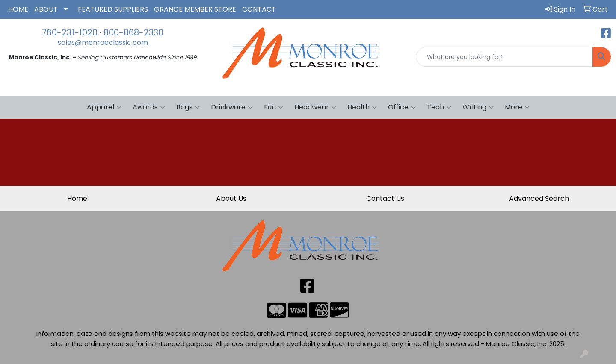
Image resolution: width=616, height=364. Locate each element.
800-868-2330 (133, 32)
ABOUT (46, 9)
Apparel (104, 107)
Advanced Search (539, 198)
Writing (478, 107)
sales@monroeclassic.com (103, 43)
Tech (439, 107)
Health (362, 107)
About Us (231, 198)
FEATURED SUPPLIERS (113, 9)
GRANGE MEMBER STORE (195, 9)
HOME (18, 9)
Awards (149, 107)
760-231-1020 (70, 32)
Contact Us (385, 198)
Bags (188, 107)
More (517, 107)
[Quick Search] (504, 57)
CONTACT (259, 9)
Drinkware (232, 107)
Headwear (315, 107)
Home (77, 198)
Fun (274, 107)
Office (402, 107)
